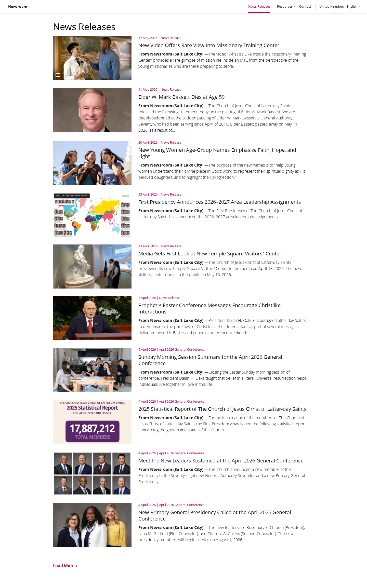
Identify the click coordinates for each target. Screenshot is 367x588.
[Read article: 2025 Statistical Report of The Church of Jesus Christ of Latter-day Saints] (183, 422)
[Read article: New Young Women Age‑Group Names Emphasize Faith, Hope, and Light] (183, 163)
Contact (305, 6)
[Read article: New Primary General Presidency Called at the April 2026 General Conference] (183, 525)
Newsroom (18, 7)
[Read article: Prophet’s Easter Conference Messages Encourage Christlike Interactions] (183, 318)
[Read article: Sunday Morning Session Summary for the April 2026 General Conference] (183, 370)
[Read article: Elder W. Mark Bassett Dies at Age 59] (183, 111)
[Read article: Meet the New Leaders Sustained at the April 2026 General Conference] (183, 474)
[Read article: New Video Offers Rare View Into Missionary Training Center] (183, 58)
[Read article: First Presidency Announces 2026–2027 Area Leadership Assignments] (183, 215)
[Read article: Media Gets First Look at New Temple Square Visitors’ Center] (183, 266)
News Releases (259, 6)
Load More (64, 565)
